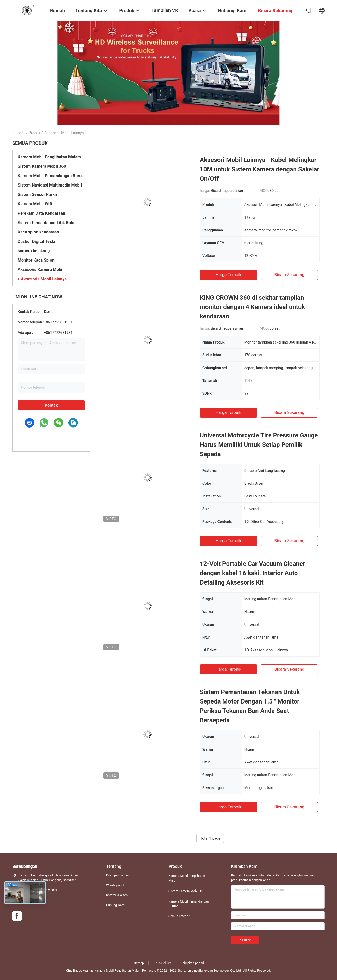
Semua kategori (179, 916)
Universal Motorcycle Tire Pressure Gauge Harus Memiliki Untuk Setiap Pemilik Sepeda (259, 445)
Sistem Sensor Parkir (38, 194)
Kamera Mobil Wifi (35, 204)
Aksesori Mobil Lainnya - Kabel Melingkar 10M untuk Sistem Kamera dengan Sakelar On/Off (260, 169)
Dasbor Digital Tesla (36, 241)
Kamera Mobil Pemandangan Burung (51, 176)
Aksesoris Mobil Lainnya (44, 279)
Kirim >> (245, 940)
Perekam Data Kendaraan (41, 213)
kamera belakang (34, 251)
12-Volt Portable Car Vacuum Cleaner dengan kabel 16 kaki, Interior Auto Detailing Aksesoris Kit (252, 573)
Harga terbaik (228, 275)
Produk (34, 133)
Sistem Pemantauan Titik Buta (46, 223)
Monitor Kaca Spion (36, 260)
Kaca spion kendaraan (38, 232)
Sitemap (138, 963)
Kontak (51, 405)
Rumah (18, 133)
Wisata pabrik (116, 885)
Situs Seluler (162, 963)
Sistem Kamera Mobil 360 (42, 166)
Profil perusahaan (118, 875)
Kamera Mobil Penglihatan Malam (49, 157)
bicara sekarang (289, 275)
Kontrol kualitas (117, 895)
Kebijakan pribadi (193, 963)
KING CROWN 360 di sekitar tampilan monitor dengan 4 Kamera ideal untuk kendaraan (252, 307)
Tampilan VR (165, 10)
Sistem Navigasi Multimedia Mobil (50, 185)
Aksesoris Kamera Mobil (41, 270)
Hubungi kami (116, 905)
